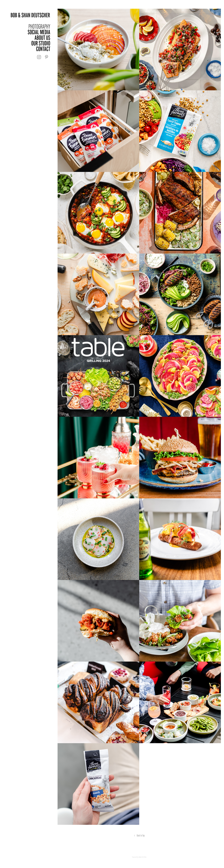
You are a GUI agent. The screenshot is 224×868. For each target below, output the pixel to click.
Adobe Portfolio (142, 857)
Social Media (39, 32)
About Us (42, 38)
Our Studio (41, 43)
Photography (39, 27)
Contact (43, 49)
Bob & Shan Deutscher (30, 15)
